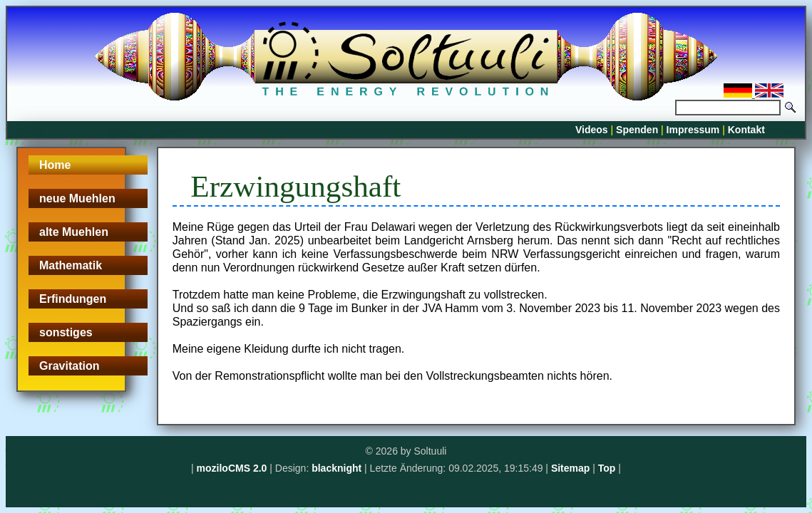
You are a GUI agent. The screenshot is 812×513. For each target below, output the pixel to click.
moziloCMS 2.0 (232, 468)
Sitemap (570, 468)
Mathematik (71, 265)
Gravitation (69, 366)
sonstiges (66, 332)
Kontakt (746, 130)
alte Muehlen (74, 232)
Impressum (693, 130)
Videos (592, 130)
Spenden (637, 130)
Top (607, 468)
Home (55, 165)
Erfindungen (73, 299)
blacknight (336, 468)
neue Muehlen (77, 198)
